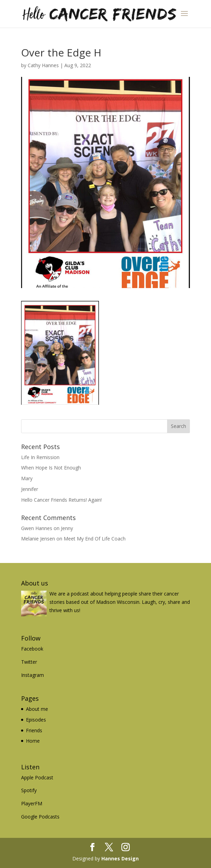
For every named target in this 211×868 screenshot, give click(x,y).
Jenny (67, 528)
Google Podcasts (40, 817)
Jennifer (30, 489)
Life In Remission (40, 457)
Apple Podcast (37, 777)
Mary (27, 478)
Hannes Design (120, 858)
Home (33, 741)
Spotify (29, 790)
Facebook (32, 649)
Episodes (36, 720)
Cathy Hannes (43, 65)
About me (37, 709)
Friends (34, 730)
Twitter (29, 662)
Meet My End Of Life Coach (95, 539)
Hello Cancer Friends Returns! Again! (61, 500)
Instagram (33, 675)
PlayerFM (32, 803)
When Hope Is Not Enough (51, 468)
